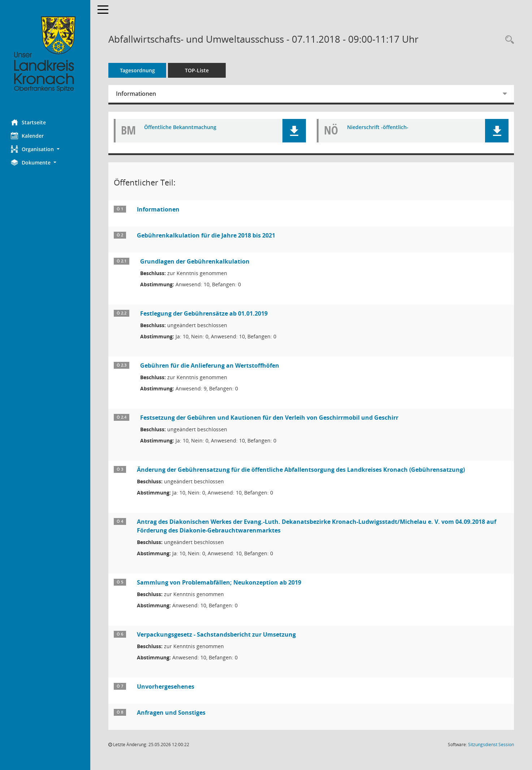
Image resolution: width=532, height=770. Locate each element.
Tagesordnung (137, 70)
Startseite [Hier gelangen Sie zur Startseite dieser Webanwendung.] (28, 122)
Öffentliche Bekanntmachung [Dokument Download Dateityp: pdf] (180, 127)
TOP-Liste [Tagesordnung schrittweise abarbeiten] (197, 70)
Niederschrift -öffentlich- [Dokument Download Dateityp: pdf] (378, 127)
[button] (45, 149)
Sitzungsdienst (491, 745)
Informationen (136, 94)
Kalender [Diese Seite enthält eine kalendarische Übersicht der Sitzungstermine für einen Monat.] (27, 136)
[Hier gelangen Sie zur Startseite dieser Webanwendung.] (45, 54)
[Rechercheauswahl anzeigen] (508, 40)
